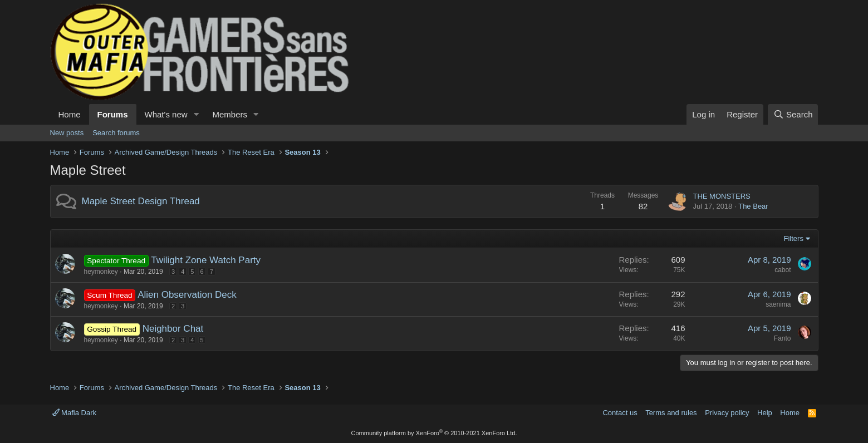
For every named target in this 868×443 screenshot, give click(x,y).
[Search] (793, 114)
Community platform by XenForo (434, 433)
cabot (783, 270)
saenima (778, 304)
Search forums (116, 133)
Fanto (783, 338)
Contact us (620, 413)
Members (230, 114)
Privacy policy (727, 413)
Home (70, 114)
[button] (196, 114)
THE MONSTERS (722, 196)
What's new (166, 114)
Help (765, 413)
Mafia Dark (74, 413)
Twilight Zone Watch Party (206, 260)
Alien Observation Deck (187, 295)
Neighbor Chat (173, 329)
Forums (113, 114)
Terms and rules (671, 413)
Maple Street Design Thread (141, 201)
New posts (67, 133)
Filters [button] (794, 238)
